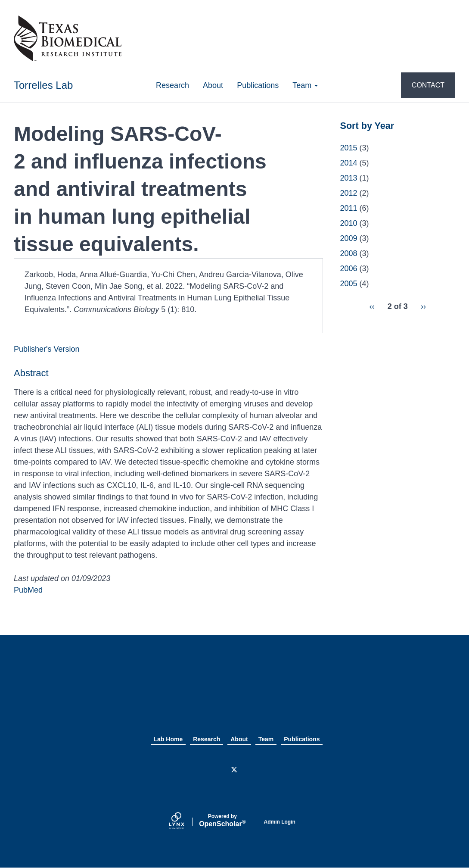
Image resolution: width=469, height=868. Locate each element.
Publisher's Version (47, 349)
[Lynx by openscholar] (184, 822)
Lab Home (168, 739)
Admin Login (280, 822)
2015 (349, 148)
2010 (349, 223)
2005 (349, 284)
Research (172, 85)
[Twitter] (235, 770)
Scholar (222, 821)
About (213, 85)
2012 (349, 193)
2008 (349, 253)
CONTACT (428, 85)
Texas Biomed (235, 694)
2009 (349, 238)
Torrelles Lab (43, 85)
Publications (258, 85)
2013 (349, 178)
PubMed (28, 590)
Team (305, 85)
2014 (349, 163)
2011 (349, 208)
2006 (349, 269)
